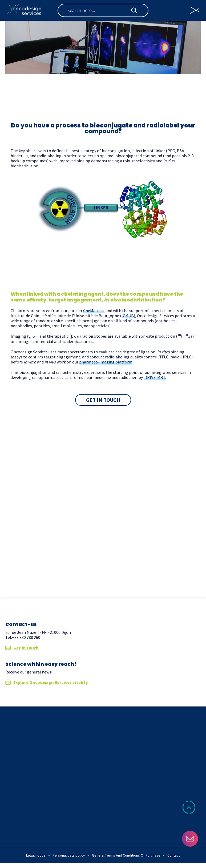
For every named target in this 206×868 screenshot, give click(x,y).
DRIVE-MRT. (155, 377)
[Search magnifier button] (134, 10)
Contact (174, 855)
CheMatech (93, 311)
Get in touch (22, 648)
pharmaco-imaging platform (106, 362)
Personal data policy (69, 855)
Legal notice (36, 855)
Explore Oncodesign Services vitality (47, 682)
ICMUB (128, 316)
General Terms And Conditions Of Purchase (126, 855)
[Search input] (99, 10)
